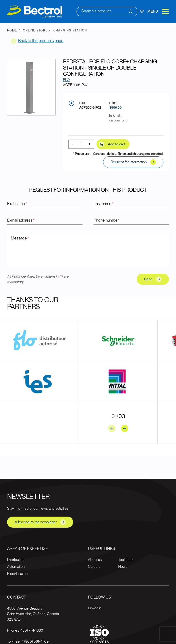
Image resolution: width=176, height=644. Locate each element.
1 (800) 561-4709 (35, 641)
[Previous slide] (112, 428)
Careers (94, 567)
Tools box (126, 560)
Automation (16, 567)
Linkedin (95, 608)
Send (153, 279)
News (123, 567)
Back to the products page (37, 41)
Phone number (106, 220)
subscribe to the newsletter (40, 522)
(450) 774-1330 (31, 630)
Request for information (133, 162)
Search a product (96, 11)
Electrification (17, 574)
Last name (104, 204)
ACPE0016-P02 (90, 108)
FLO (66, 80)
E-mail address (21, 220)
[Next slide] (125, 428)
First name (17, 204)
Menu (158, 11)
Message (20, 238)
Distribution (16, 560)
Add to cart (112, 144)
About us (95, 560)
